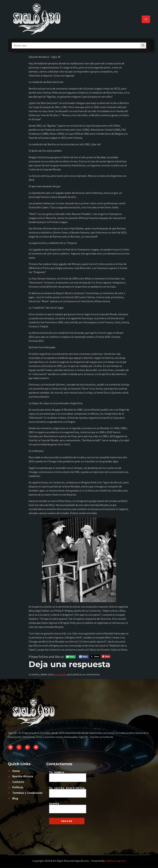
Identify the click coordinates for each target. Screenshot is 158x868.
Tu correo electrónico (68, 792)
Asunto (68, 808)
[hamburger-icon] (146, 19)
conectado (60, 674)
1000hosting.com (116, 861)
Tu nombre (68, 776)
